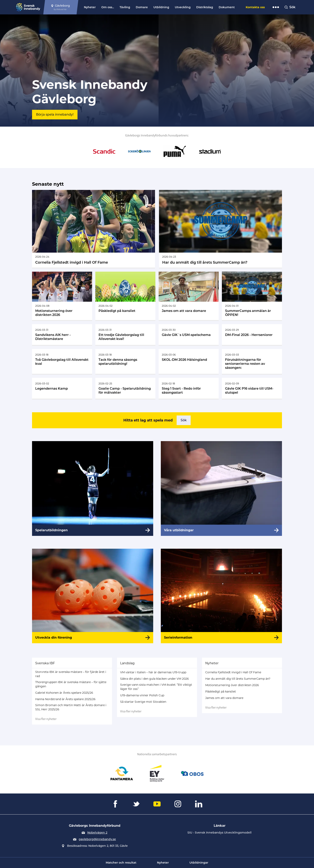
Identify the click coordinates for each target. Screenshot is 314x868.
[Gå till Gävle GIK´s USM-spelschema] (189, 335)
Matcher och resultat (121, 863)
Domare (142, 7)
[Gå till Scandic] (104, 151)
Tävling (125, 7)
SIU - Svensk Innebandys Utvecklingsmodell (219, 833)
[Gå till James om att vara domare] (189, 296)
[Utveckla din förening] (93, 596)
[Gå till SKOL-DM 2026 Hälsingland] (189, 361)
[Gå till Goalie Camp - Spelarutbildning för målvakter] (125, 388)
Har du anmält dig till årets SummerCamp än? (238, 679)
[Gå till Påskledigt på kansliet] (125, 296)
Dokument (227, 7)
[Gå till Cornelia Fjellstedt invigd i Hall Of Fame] (94, 229)
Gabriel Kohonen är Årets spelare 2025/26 (64, 693)
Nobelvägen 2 (97, 833)
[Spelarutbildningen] (93, 488)
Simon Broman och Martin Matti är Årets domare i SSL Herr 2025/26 (71, 707)
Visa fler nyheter (46, 719)
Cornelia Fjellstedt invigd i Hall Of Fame (233, 672)
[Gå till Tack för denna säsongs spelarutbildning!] (125, 361)
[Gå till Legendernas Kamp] (62, 388)
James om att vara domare (224, 698)
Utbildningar (199, 863)
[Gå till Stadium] (210, 151)
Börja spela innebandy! (55, 114)
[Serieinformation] (221, 596)
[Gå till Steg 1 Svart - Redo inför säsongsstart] (189, 388)
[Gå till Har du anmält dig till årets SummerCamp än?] (220, 229)
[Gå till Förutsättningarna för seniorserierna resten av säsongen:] (252, 361)
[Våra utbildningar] (221, 488)
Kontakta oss (255, 7)
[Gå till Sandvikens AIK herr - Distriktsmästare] (62, 335)
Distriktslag (205, 7)
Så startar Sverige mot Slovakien (143, 702)
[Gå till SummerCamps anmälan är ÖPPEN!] (252, 296)
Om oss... (108, 7)
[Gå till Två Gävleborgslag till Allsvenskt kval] (62, 361)
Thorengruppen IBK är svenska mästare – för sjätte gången (71, 684)
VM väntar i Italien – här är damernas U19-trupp (153, 672)
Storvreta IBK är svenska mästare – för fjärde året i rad (71, 674)
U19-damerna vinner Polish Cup (142, 695)
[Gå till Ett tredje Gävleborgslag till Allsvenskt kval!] (125, 335)
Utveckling (183, 7)
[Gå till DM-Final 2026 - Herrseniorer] (252, 335)
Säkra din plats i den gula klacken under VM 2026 (154, 679)
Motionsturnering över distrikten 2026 (232, 685)
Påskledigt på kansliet (221, 692)
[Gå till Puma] (175, 151)
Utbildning (161, 7)
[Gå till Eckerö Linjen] (139, 151)
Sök (184, 420)
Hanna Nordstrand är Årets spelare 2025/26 (65, 699)
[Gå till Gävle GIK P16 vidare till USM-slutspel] (252, 388)
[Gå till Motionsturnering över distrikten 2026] (62, 296)
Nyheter (90, 7)
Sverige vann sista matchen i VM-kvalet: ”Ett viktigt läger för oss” (156, 687)
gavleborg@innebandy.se (97, 839)
